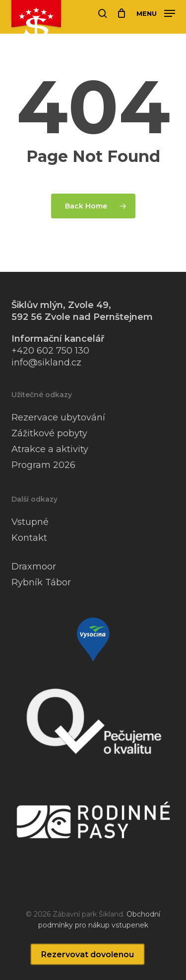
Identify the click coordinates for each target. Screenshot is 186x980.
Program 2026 (43, 465)
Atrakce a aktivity (50, 449)
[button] (156, 13)
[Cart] (122, 13)
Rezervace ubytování (58, 417)
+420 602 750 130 (50, 351)
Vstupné (30, 522)
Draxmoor (34, 567)
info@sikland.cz (46, 362)
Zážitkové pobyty (49, 433)
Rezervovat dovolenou (88, 954)
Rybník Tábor (41, 582)
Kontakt (29, 538)
